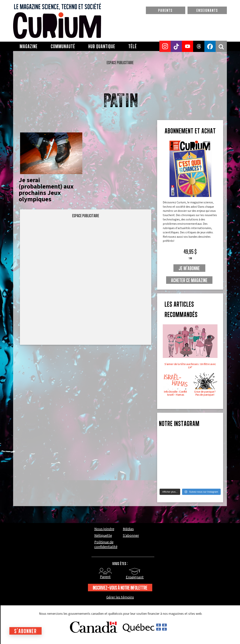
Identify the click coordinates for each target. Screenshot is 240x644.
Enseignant (135, 577)
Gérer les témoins (120, 597)
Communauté (63, 46)
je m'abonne (189, 268)
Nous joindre (104, 529)
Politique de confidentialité (106, 545)
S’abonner (131, 536)
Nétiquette (103, 536)
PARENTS (165, 10)
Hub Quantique (102, 46)
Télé (133, 46)
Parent (105, 577)
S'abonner (25, 631)
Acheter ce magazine (189, 280)
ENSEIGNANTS (207, 10)
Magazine (29, 46)
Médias (128, 529)
